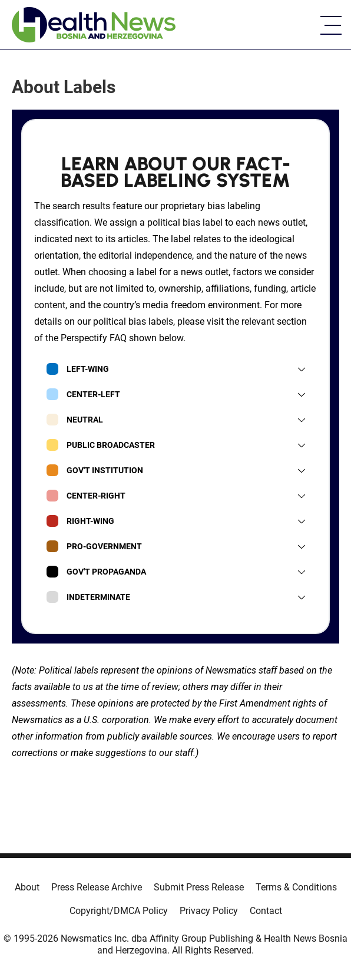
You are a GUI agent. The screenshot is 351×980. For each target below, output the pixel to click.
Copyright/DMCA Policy (119, 911)
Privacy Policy (209, 911)
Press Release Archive (97, 887)
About (27, 887)
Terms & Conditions (296, 887)
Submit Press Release (199, 887)
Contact (266, 911)
